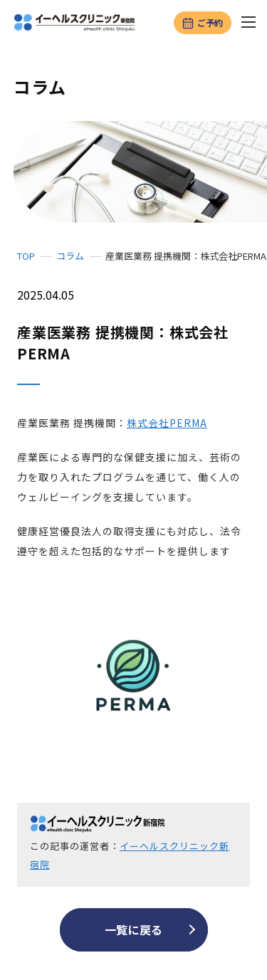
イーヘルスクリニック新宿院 (130, 855)
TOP (26, 256)
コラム (70, 256)
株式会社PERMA (167, 423)
